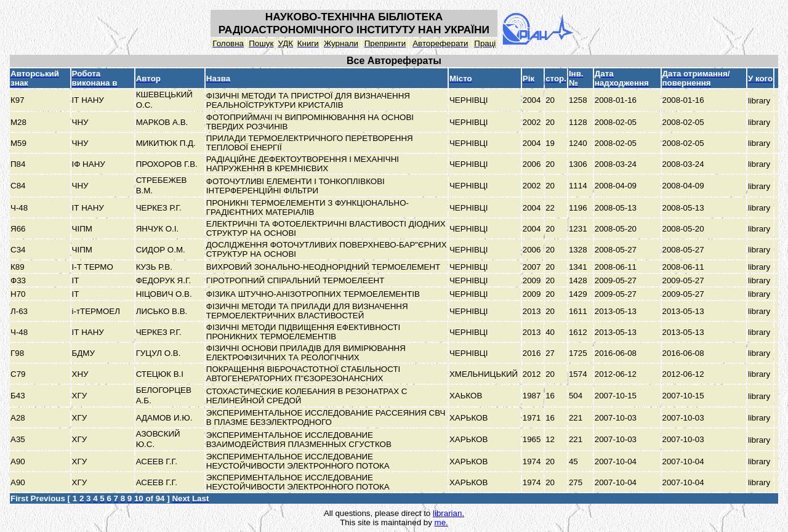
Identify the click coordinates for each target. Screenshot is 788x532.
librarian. (448, 513)
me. (441, 522)
